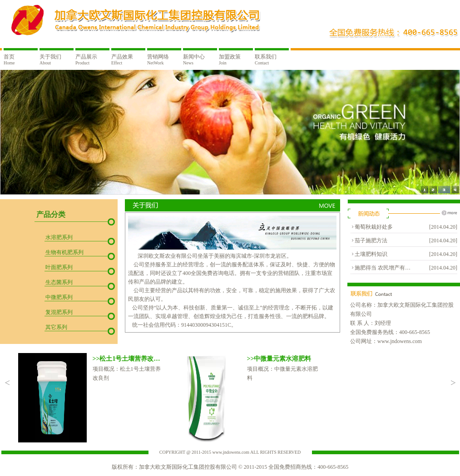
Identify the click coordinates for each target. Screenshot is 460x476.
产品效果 (122, 59)
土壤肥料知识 (371, 254)
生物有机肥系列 (64, 252)
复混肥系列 (59, 312)
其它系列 (56, 327)
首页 (9, 59)
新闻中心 (194, 59)
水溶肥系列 (59, 237)
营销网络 (158, 59)
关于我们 (50, 59)
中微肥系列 (59, 297)
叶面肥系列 (59, 267)
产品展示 (86, 59)
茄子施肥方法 (371, 240)
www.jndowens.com (400, 341)
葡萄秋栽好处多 (374, 227)
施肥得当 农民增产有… (383, 268)
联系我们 (266, 59)
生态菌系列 (59, 282)
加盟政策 (230, 59)
